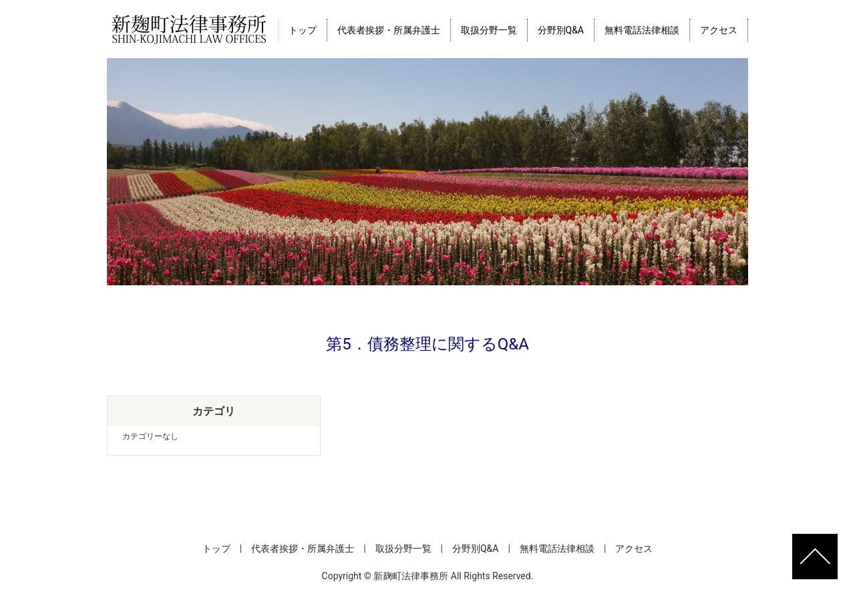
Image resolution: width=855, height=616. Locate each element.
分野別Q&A (561, 30)
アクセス (719, 30)
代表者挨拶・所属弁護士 (389, 30)
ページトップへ (815, 557)
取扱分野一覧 (489, 30)
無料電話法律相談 (642, 30)
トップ (303, 30)
